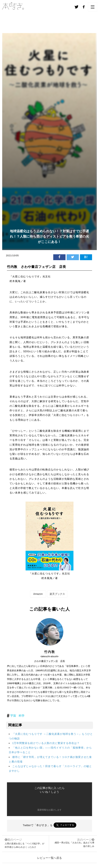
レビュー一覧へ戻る (49, 858)
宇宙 (13, 716)
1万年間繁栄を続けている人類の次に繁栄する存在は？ (46, 743)
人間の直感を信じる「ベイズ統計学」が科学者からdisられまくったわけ (26, 843)
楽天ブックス (57, 594)
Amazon (38, 594)
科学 (22, 716)
